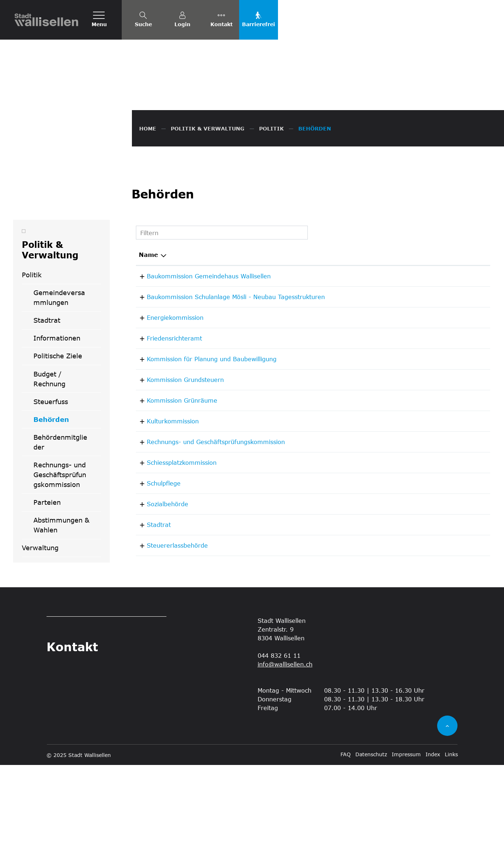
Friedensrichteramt (166, 415)
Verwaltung (40, 625)
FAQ (346, 831)
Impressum (406, 831)
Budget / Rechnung (49, 456)
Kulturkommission (165, 498)
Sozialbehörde (160, 581)
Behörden (58, 499)
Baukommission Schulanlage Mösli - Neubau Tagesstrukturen (228, 374)
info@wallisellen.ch (285, 741)
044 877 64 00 (440, 560)
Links (451, 831)
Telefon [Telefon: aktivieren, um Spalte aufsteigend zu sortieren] (431, 332)
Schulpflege (156, 560)
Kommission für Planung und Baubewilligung (204, 436)
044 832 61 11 (440, 581)
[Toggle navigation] (99, 20)
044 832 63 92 (440, 415)
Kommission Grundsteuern (177, 457)
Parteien (47, 579)
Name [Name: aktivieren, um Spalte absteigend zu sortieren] (148, 332)
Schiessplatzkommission (174, 539)
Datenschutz (371, 831)
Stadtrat (47, 397)
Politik (32, 352)
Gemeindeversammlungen (59, 374)
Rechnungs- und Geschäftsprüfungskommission (60, 552)
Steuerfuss (51, 479)
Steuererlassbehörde (169, 622)
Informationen (57, 415)
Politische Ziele (58, 433)
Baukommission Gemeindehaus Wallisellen (201, 353)
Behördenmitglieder (60, 519)
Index (433, 831)
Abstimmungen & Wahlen (61, 602)
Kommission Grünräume (174, 477)
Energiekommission (167, 394)
